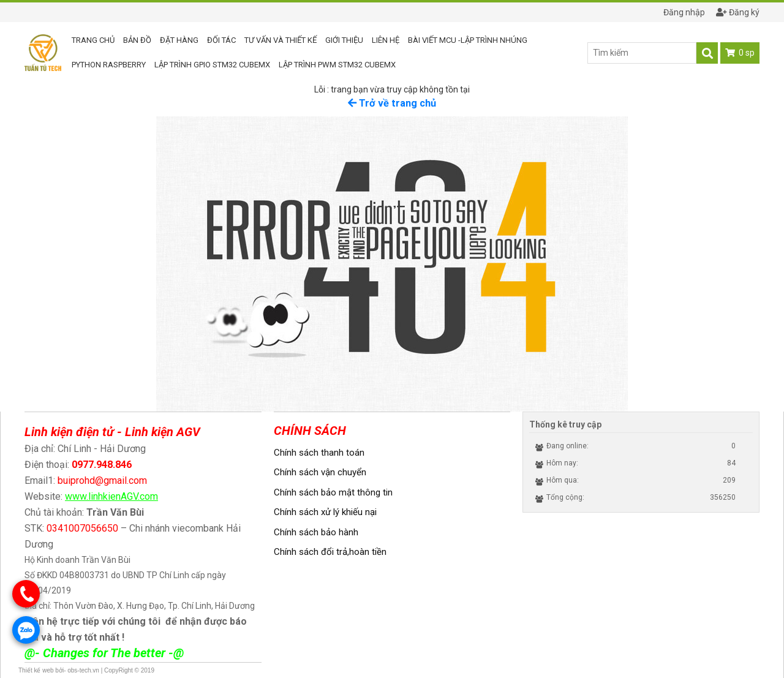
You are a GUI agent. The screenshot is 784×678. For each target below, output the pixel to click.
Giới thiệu (344, 40)
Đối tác (221, 40)
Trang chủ (93, 40)
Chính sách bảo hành (316, 532)
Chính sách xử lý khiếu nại (325, 512)
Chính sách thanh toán (319, 453)
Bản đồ (137, 40)
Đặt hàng (179, 40)
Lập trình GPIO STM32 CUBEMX (212, 65)
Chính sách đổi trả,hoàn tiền (330, 552)
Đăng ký (738, 12)
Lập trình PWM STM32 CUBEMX (337, 65)
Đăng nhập (679, 12)
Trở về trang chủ (392, 103)
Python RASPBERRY (109, 65)
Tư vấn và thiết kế (281, 40)
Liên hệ (386, 40)
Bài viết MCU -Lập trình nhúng (468, 40)
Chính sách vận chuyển (320, 472)
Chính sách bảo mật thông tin (333, 492)
